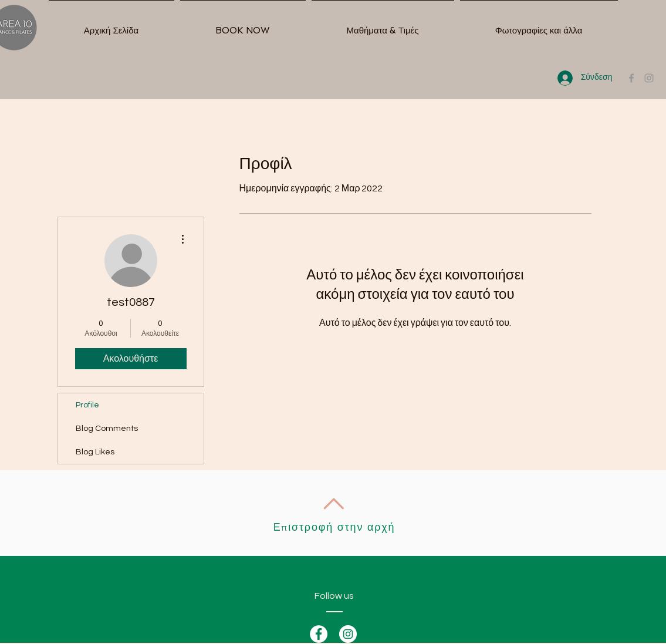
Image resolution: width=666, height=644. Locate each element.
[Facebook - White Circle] (319, 634)
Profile (87, 405)
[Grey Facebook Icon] (631, 78)
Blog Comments (107, 429)
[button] (383, 25)
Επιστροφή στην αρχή (334, 527)
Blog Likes (95, 452)
